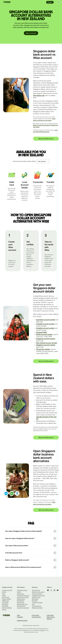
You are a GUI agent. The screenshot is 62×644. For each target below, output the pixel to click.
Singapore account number (46, 345)
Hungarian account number (46, 339)
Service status (6, 597)
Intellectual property (22, 620)
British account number (44, 334)
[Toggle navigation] (58, 2)
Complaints (20, 617)
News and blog (36, 590)
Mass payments (21, 606)
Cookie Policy (50, 615)
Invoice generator (37, 606)
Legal (18, 615)
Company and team (7, 590)
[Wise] (7, 2)
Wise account (20, 594)
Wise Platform (21, 601)
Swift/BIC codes (36, 597)
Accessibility (5, 606)
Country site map (36, 617)
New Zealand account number (47, 343)
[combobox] (43, 161)
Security (4, 592)
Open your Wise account (46, 139)
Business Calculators (37, 608)
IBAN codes (35, 599)
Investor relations (6, 599)
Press (3, 594)
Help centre (5, 604)
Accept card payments (23, 608)
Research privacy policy (38, 592)
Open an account (31, 33)
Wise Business (21, 602)
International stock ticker (38, 595)
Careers (4, 595)
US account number (43, 349)
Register (50, 2)
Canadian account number (45, 324)
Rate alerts (35, 601)
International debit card (23, 595)
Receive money (21, 599)
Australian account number (46, 320)
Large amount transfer (23, 597)
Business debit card (22, 604)
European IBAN (41, 332)
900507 (42, 630)
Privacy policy (35, 615)
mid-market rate (39, 95)
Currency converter (37, 594)
